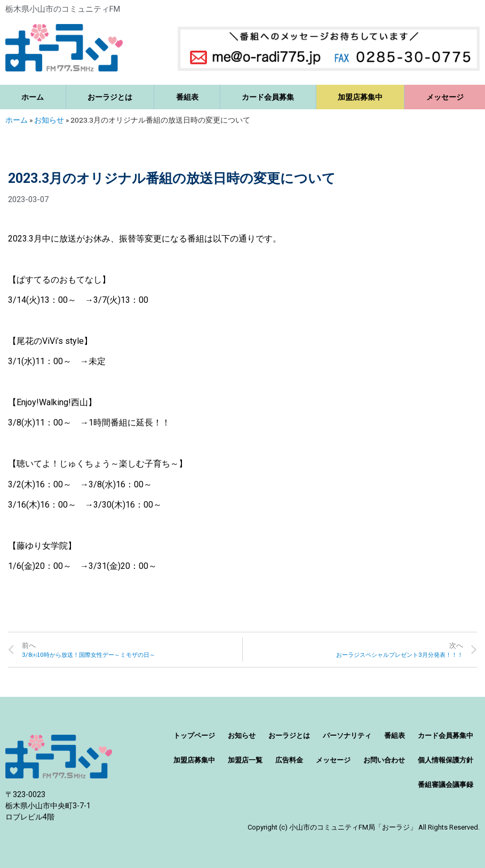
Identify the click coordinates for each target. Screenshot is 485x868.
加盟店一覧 (245, 760)
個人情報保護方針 (446, 760)
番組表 (187, 97)
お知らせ (49, 120)
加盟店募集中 (360, 97)
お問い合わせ (384, 760)
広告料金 (289, 760)
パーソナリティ (347, 736)
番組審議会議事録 (446, 785)
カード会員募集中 (446, 736)
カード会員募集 (268, 97)
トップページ (194, 736)
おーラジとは (110, 97)
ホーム (33, 97)
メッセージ (333, 760)
